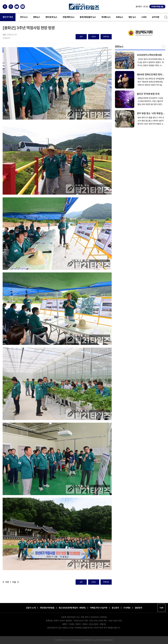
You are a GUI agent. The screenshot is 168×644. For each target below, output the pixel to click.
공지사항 (156, 17)
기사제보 (127, 608)
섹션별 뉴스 (106, 17)
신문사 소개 (31, 608)
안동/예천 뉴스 (69, 17)
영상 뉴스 (132, 17)
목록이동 (106, 37)
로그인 (146, 7)
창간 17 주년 (8, 17)
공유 (81, 37)
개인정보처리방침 (47, 608)
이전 (7, 582)
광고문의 (115, 608)
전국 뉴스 (24, 17)
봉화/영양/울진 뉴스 (88, 17)
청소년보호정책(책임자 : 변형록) (72, 608)
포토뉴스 (120, 17)
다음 (16, 582)
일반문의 (138, 608)
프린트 (94, 37)
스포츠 (144, 17)
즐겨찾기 (139, 7)
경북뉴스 (36, 17)
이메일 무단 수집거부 (99, 608)
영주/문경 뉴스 (51, 17)
